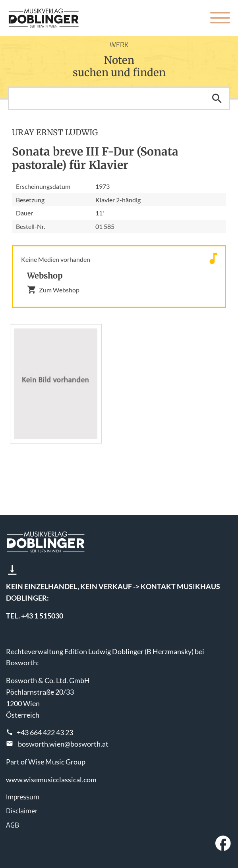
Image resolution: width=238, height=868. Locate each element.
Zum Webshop (53, 290)
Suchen (217, 98)
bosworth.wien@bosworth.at (63, 744)
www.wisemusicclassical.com (51, 780)
